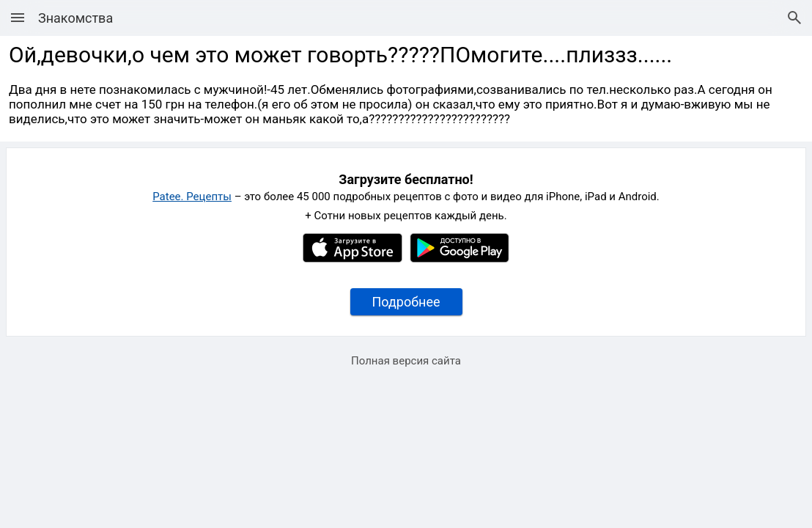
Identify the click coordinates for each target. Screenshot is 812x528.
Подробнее (406, 302)
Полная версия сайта (406, 361)
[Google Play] (459, 259)
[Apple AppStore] (353, 259)
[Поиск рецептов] (794, 18)
